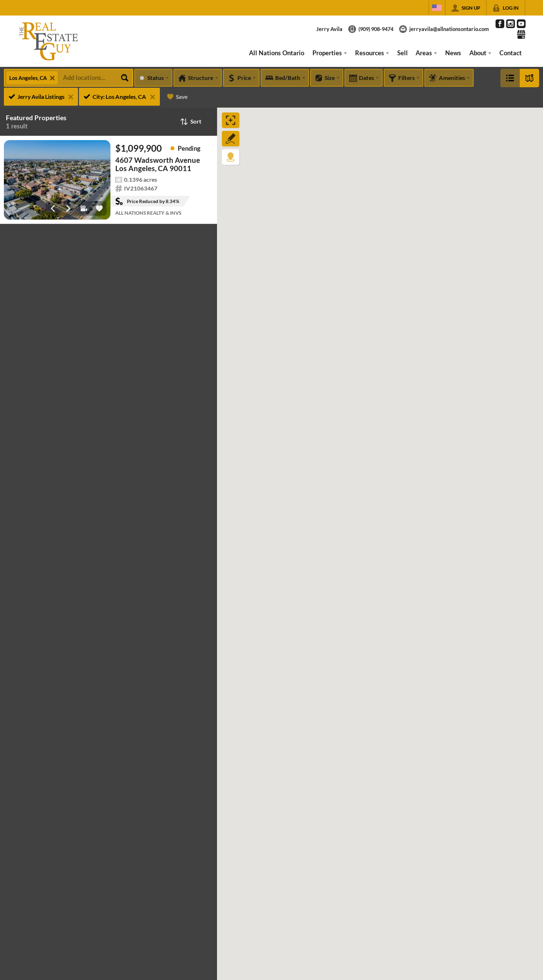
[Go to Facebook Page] (500, 24)
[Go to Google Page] (521, 34)
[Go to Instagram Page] (511, 24)
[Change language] (437, 8)
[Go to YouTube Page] (521, 24)
